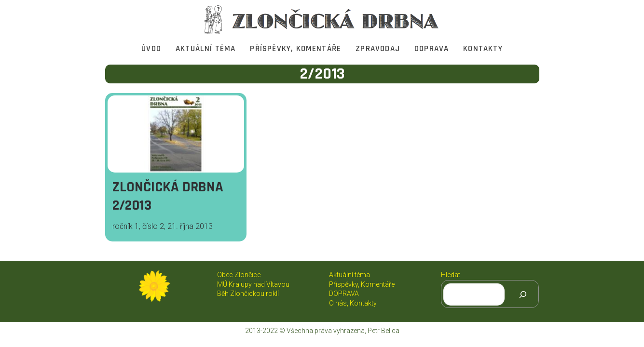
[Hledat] (523, 294)
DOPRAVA (432, 49)
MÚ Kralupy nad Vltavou (253, 284)
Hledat (451, 275)
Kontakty (483, 49)
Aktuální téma (206, 49)
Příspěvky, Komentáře (295, 49)
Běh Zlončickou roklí (248, 294)
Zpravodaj (378, 49)
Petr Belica (384, 331)
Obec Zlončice (239, 275)
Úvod (151, 49)
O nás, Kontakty (353, 303)
